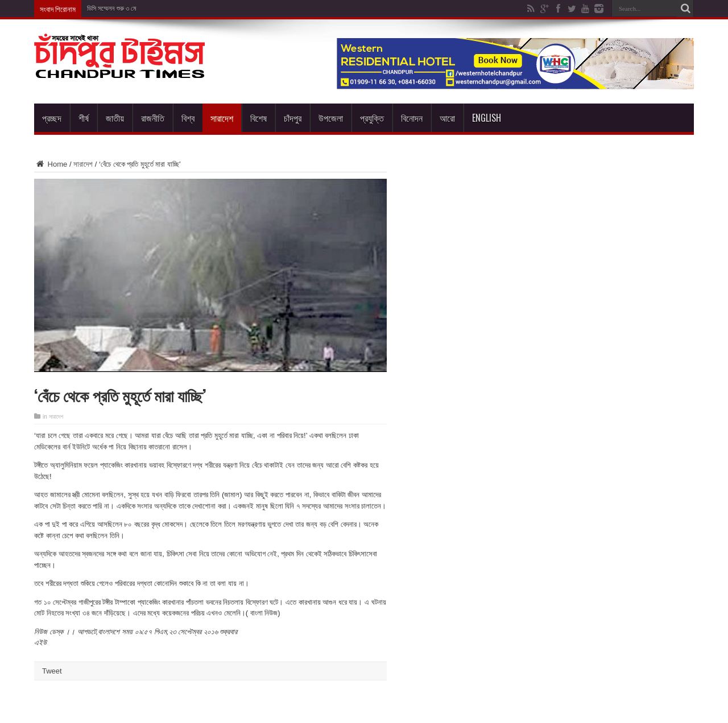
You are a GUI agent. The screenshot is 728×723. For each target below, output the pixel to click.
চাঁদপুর (293, 118)
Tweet (52, 671)
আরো (447, 118)
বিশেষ (258, 118)
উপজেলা (331, 118)
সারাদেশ (222, 118)
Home (51, 164)
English (487, 118)
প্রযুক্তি (372, 118)
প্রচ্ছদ (52, 118)
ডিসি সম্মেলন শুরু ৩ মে (112, 9)
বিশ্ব (188, 118)
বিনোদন (412, 118)
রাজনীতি (153, 118)
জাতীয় (115, 118)
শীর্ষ (84, 118)
